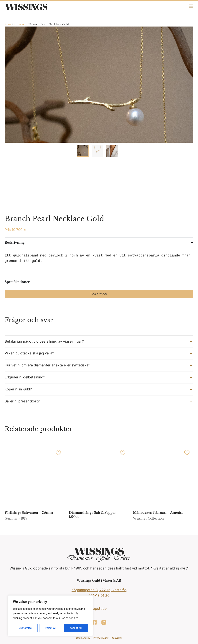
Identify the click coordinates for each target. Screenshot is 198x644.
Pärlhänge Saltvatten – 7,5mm (29, 513)
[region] (50, 616)
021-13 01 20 (99, 596)
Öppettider (99, 608)
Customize (25, 628)
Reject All (51, 628)
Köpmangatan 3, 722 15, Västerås (99, 590)
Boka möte (99, 294)
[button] (99, 342)
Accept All (76, 628)
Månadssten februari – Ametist (158, 513)
